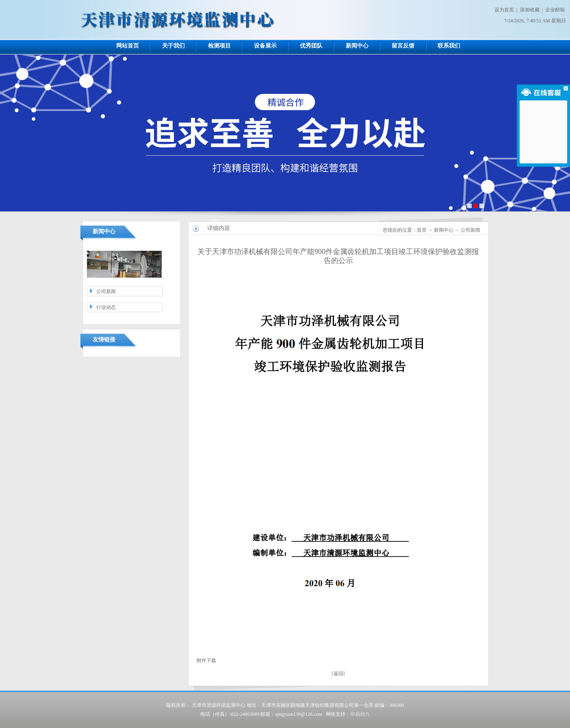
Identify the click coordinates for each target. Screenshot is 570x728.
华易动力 (360, 714)
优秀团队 (311, 46)
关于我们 (173, 46)
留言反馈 (403, 46)
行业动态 (106, 307)
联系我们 (449, 46)
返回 (338, 674)
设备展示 (265, 46)
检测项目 (219, 46)
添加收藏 (530, 10)
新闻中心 (357, 46)
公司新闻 (106, 291)
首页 (422, 230)
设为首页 (504, 10)
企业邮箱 (555, 10)
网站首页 (128, 46)
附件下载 (206, 661)
